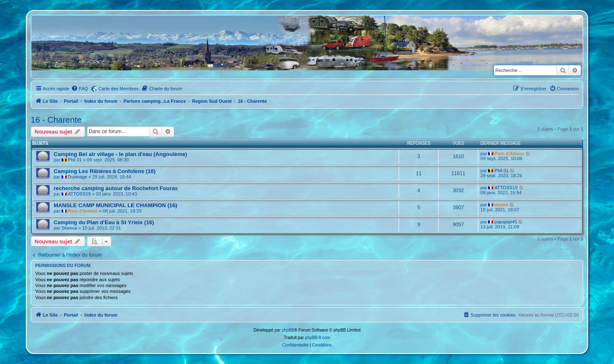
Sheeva (69, 228)
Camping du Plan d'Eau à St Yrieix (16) (104, 222)
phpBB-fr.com (318, 338)
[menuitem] (80, 89)
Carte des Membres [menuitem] (119, 89)
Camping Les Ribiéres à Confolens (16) (105, 171)
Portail (71, 101)
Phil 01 (75, 160)
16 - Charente (56, 120)
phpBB (288, 330)
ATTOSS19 (79, 194)
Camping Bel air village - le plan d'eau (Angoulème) (120, 154)
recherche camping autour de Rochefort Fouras (116, 188)
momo (501, 205)
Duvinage (77, 177)
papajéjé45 (506, 222)
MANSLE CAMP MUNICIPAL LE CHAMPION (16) (116, 205)
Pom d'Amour (509, 154)
